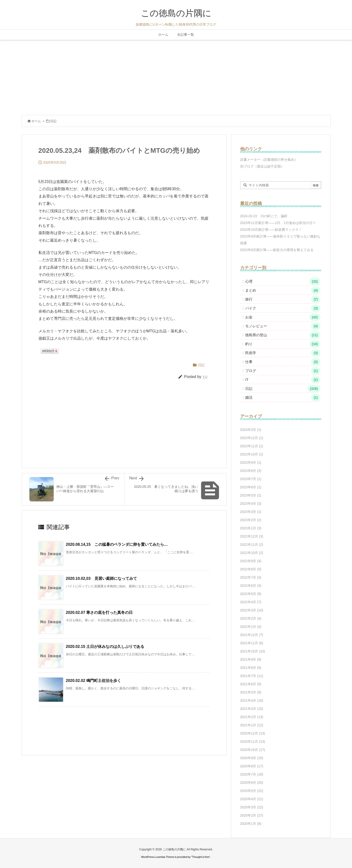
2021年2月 (252, 717)
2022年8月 (251, 569)
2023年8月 (251, 471)
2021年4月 (252, 700)
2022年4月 (251, 602)
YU (205, 377)
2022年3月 (252, 610)
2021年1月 (252, 725)
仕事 (283, 362)
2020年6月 (252, 783)
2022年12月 (252, 536)
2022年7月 (251, 577)
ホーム (36, 121)
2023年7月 (251, 479)
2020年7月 (252, 774)
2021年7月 (252, 676)
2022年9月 (251, 561)
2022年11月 (252, 545)
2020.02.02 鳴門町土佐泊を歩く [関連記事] (94, 681)
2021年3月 (252, 709)
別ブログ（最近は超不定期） (262, 166)
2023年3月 (251, 512)
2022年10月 (252, 553)
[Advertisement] (176, 76)
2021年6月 (251, 684)
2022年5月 (251, 594)
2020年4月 (252, 799)
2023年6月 (251, 487)
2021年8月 (251, 668)
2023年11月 (252, 446)
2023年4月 (251, 504)
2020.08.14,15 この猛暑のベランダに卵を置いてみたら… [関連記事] (117, 544)
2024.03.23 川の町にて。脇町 (264, 216)
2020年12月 (253, 733)
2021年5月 (251, 692)
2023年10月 (252, 454)
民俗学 (283, 353)
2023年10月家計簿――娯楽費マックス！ (271, 230)
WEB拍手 (50, 351)
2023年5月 (251, 495)
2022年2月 (251, 618)
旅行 (283, 299)
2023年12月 (252, 438)
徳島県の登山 (283, 335)
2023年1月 (251, 528)
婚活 (283, 398)
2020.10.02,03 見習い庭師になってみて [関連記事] (101, 578)
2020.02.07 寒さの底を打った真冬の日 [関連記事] (99, 612)
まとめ (283, 290)
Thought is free (201, 857)
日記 (53, 121)
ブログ (283, 371)
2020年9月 (252, 758)
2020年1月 (251, 824)
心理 (283, 281)
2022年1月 (251, 627)
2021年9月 (251, 659)
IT (283, 380)
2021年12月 (252, 635)
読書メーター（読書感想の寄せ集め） (269, 160)
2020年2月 (252, 815)
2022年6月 (251, 586)
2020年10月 (253, 750)
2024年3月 (251, 430)
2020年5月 (252, 791)
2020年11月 (253, 742)
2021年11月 (252, 643)
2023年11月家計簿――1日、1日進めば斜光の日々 (278, 223)
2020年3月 (252, 807)
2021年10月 (253, 651)
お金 (283, 317)
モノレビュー (283, 326)
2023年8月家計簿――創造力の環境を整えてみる (277, 250)
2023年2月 (251, 520)
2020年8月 (252, 766)
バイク (283, 308)
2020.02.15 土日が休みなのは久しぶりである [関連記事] (105, 647)
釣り (283, 344)
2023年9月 (251, 462)
